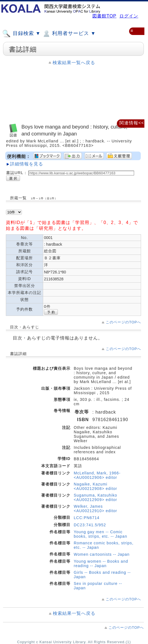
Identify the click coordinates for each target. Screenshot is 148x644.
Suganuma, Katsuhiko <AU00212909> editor (95, 497)
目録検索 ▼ (21, 34)
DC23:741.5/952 (90, 525)
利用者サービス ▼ (69, 34)
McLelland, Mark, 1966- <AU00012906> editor (97, 475)
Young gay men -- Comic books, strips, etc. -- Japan (100, 534)
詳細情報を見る (27, 164)
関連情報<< (132, 123)
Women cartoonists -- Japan (102, 554)
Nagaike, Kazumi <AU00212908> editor (95, 486)
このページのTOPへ (123, 322)
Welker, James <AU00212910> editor (95, 509)
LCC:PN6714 (87, 518)
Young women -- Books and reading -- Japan (101, 563)
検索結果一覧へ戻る (74, 63)
